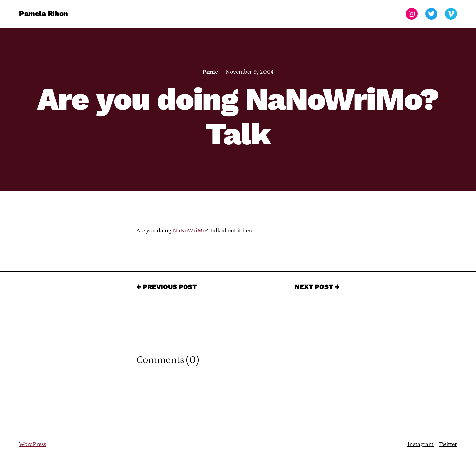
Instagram (421, 444)
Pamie (210, 72)
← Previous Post (167, 287)
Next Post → (317, 287)
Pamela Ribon (43, 14)
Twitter (448, 444)
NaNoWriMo (189, 231)
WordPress (32, 444)
